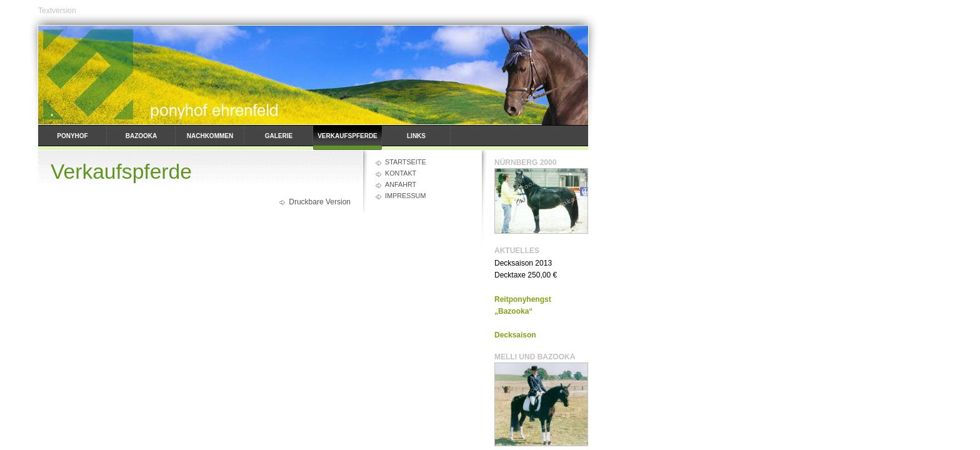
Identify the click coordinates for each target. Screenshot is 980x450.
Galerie (279, 136)
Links (416, 136)
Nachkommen (210, 136)
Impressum (405, 196)
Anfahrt (401, 184)
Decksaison (515, 335)
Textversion (57, 11)
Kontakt (401, 173)
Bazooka (142, 136)
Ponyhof (72, 136)
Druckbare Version (320, 202)
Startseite (406, 162)
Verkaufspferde (347, 136)
